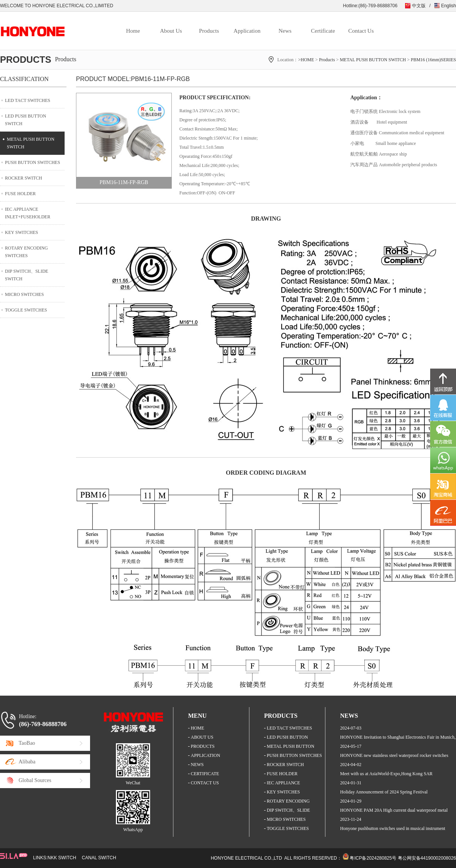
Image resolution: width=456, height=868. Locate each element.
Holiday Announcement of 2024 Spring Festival (384, 792)
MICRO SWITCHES (24, 294)
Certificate (323, 31)
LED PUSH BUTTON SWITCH (25, 120)
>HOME (306, 60)
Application (247, 31)
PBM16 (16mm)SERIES (433, 60)
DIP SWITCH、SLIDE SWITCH (27, 275)
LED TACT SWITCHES (28, 100)
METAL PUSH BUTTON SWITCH (373, 60)
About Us (171, 31)
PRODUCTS (203, 746)
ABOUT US (202, 737)
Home (133, 31)
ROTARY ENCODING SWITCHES (26, 252)
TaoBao (27, 743)
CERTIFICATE (205, 774)
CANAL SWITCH (99, 858)
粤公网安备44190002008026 (427, 858)
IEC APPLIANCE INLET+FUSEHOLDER (28, 213)
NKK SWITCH (62, 858)
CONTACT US (205, 783)
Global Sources (35, 780)
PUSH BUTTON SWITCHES (32, 162)
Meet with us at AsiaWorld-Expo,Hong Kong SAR (386, 774)
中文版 (419, 6)
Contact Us (361, 31)
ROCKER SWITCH (24, 178)
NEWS (197, 765)
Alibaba (27, 762)
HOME (197, 728)
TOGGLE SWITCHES (26, 310)
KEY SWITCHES (21, 232)
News (285, 31)
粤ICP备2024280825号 (373, 858)
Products (209, 31)
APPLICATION (205, 755)
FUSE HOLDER (20, 194)
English (449, 6)
